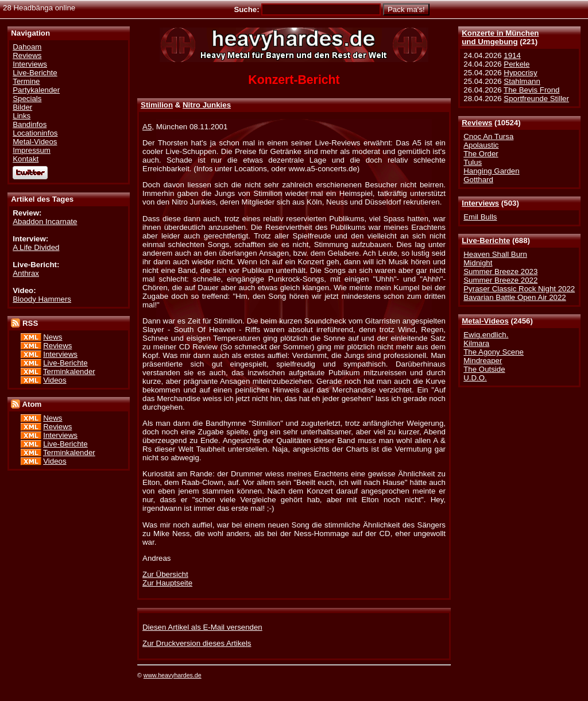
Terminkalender (69, 371)
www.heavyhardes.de (173, 675)
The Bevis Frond (531, 90)
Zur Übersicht (165, 574)
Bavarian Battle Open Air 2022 (514, 297)
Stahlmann (522, 81)
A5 (147, 127)
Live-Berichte (486, 240)
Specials (27, 99)
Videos (55, 380)
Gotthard (478, 180)
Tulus (473, 162)
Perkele (517, 64)
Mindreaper (483, 361)
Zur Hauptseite (167, 583)
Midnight (478, 263)
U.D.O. (475, 378)
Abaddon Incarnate (45, 222)
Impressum (32, 150)
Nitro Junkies (207, 105)
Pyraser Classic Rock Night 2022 (519, 289)
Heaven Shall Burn (495, 254)
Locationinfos (35, 133)
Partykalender (36, 90)
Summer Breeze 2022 (500, 280)
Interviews (480, 203)
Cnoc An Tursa (488, 136)
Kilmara (476, 343)
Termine (26, 81)
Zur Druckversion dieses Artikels (197, 643)
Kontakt (26, 159)
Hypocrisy (520, 73)
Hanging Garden (491, 171)
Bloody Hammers (42, 299)
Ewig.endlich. (486, 335)
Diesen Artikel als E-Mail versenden (202, 627)
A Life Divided (36, 247)
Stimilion (157, 105)
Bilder (22, 107)
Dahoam (27, 47)
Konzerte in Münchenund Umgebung (500, 37)
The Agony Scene (494, 352)
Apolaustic (481, 145)
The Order (481, 154)
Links (22, 116)
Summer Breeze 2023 (500, 271)
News (53, 337)
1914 (512, 55)
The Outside (484, 369)
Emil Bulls (480, 217)
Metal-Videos (485, 321)
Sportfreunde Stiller (536, 99)
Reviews (477, 123)
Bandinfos (30, 124)
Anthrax (26, 273)
